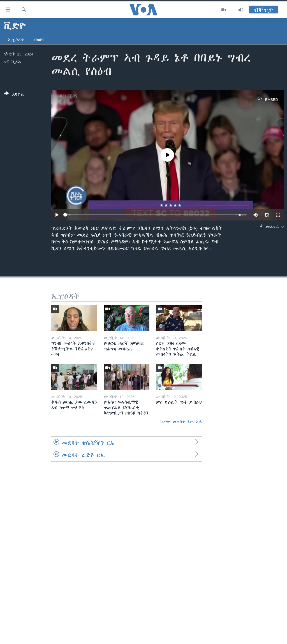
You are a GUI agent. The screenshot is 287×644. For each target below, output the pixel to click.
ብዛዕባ (39, 40)
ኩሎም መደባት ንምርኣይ (181, 422)
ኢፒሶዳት (16, 40)
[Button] (14, 95)
